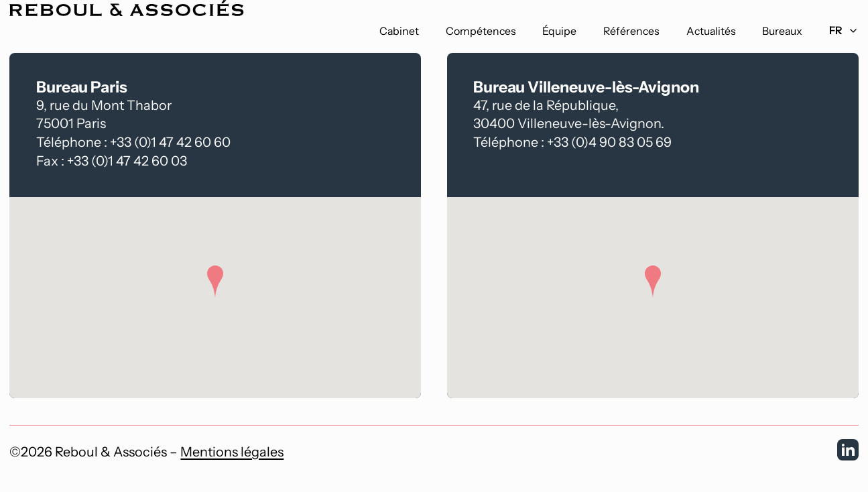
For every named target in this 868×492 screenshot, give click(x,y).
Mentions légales (232, 452)
